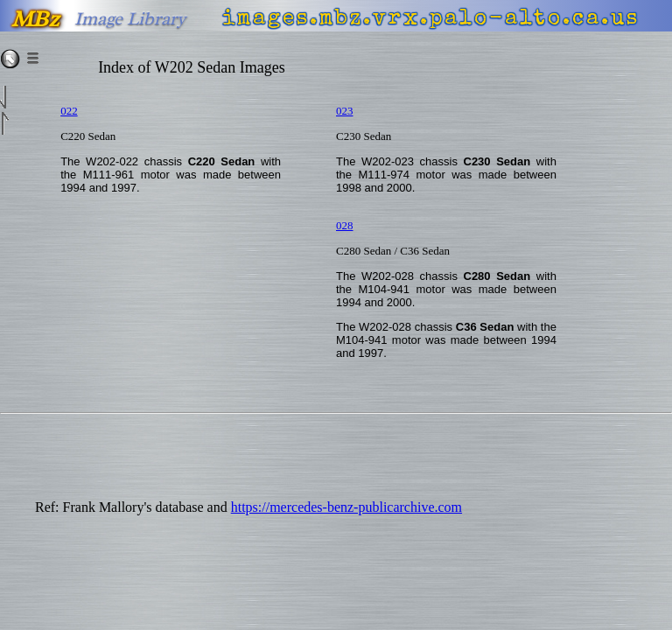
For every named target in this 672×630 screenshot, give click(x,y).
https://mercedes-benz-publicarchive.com (346, 507)
